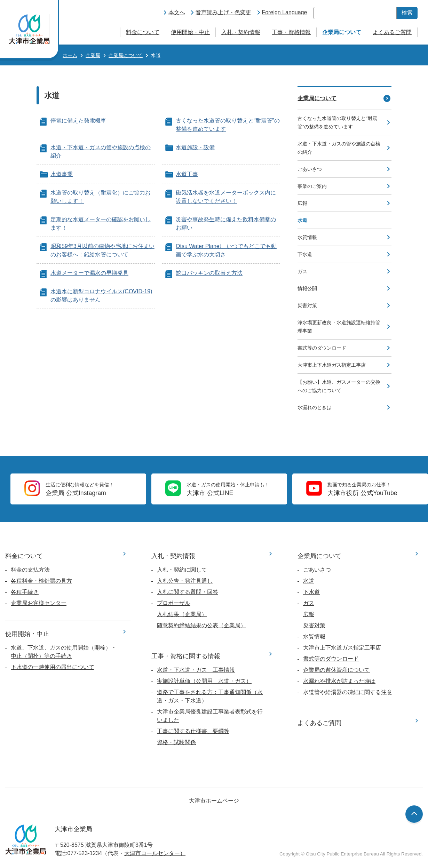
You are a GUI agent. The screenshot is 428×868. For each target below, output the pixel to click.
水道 (309, 581)
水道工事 (187, 174)
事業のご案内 (312, 186)
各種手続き (25, 592)
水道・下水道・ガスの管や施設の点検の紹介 (339, 148)
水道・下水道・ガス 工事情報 (196, 670)
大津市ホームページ (214, 801)
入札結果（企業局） (182, 614)
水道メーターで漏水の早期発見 (89, 273)
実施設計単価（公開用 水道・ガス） (204, 681)
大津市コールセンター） (155, 853)
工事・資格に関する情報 (186, 656)
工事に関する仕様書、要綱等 (193, 731)
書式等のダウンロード (322, 348)
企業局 (93, 55)
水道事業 (62, 174)
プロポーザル (174, 603)
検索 (407, 13)
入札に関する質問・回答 (188, 592)
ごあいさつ (310, 169)
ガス (302, 271)
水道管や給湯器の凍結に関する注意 (348, 692)
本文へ (177, 12)
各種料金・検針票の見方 (41, 581)
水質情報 (307, 237)
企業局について (342, 32)
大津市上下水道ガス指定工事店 (332, 365)
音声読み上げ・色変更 (223, 12)
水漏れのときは (315, 407)
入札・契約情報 (241, 32)
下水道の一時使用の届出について (53, 667)
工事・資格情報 (291, 32)
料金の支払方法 (30, 570)
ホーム (70, 55)
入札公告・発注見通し (185, 581)
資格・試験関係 (176, 742)
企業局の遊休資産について (336, 670)
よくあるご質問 (392, 32)
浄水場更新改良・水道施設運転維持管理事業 (339, 327)
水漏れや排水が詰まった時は (339, 681)
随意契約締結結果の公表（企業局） (201, 625)
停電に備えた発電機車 (78, 121)
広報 (302, 203)
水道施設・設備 (195, 147)
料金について (143, 32)
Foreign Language (285, 12)
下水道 (305, 254)
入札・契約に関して (182, 570)
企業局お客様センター (39, 603)
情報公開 (307, 288)
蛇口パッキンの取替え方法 (209, 273)
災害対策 (307, 305)
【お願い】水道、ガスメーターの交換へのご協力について (339, 386)
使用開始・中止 (190, 32)
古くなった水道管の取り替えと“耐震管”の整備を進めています (337, 122)
